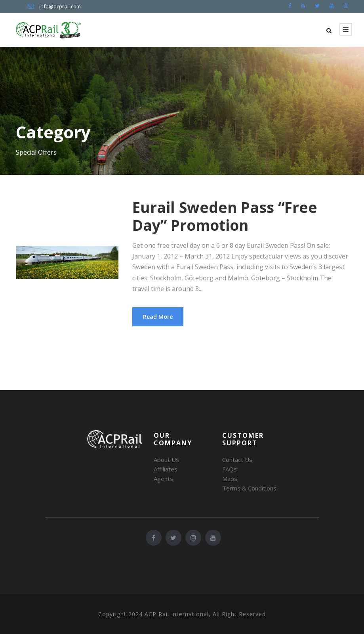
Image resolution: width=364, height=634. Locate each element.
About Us (166, 460)
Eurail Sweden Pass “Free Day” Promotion (225, 216)
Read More (158, 317)
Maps (230, 479)
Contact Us (237, 460)
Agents (163, 479)
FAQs (230, 469)
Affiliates (166, 469)
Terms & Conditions (249, 488)
